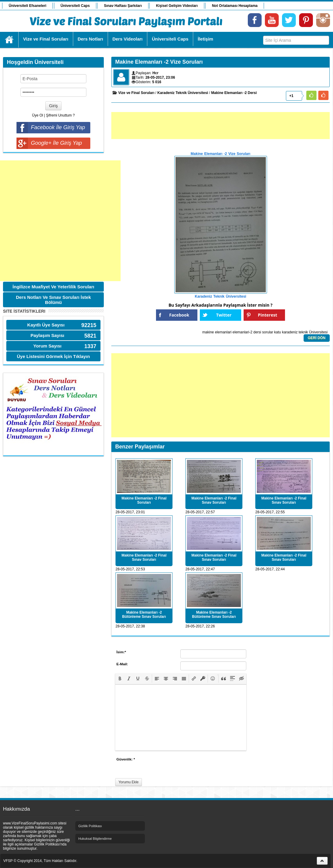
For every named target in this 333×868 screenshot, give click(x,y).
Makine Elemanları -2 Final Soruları (144, 500)
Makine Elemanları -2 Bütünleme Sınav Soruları (144, 615)
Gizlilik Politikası (90, 826)
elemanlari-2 (242, 332)
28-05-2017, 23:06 (160, 77)
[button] (120, 678)
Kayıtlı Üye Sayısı (46, 325)
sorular (268, 332)
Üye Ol (38, 115)
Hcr (155, 73)
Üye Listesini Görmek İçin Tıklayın (53, 356)
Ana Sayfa (9, 40)
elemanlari (223, 332)
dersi (257, 332)
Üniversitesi (318, 332)
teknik (303, 332)
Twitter (224, 315)
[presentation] (120, 678)
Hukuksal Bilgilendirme (95, 839)
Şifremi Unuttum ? (60, 115)
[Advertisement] (60, 221)
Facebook (179, 315)
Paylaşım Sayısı (48, 335)
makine (208, 332)
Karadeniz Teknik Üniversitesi (183, 93)
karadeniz (290, 332)
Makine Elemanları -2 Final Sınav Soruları (214, 500)
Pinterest (268, 315)
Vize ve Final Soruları (136, 93)
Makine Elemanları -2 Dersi (234, 93)
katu (278, 332)
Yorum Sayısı (47, 346)
